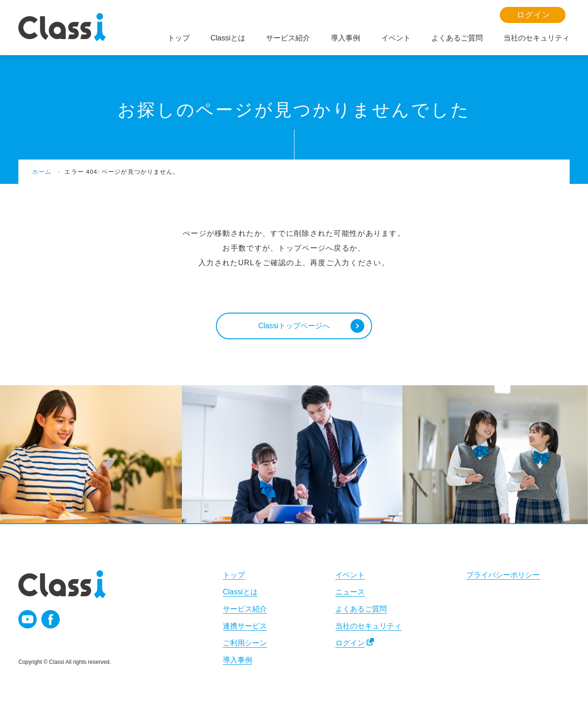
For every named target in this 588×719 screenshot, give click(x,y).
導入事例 (237, 661)
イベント (350, 576)
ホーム (42, 172)
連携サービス (245, 627)
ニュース (350, 593)
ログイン (350, 644)
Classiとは (240, 593)
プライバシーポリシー (503, 576)
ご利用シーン (245, 644)
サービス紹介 (245, 610)
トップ (234, 576)
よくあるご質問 (361, 610)
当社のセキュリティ (368, 627)
